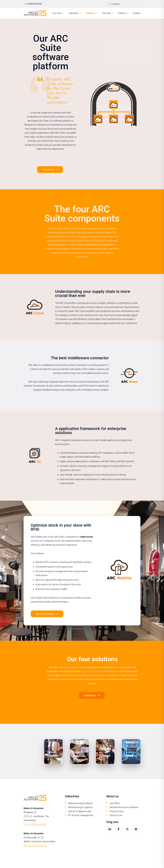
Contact (137, 13)
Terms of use (116, 815)
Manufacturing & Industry (80, 803)
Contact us (48, 170)
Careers (123, 13)
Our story (58, 13)
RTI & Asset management (81, 815)
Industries (75, 13)
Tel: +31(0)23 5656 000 (35, 824)
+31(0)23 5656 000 (33, 4)
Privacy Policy (116, 811)
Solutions (92, 13)
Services (108, 13)
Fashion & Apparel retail (80, 811)
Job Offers (115, 803)
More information (45, 614)
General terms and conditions (124, 807)
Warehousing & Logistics (80, 807)
